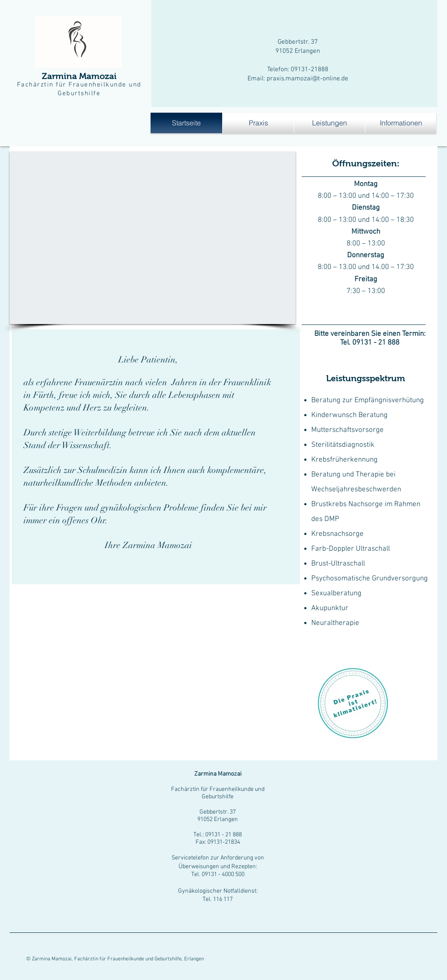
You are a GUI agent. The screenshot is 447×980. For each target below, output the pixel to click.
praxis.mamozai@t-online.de (308, 79)
